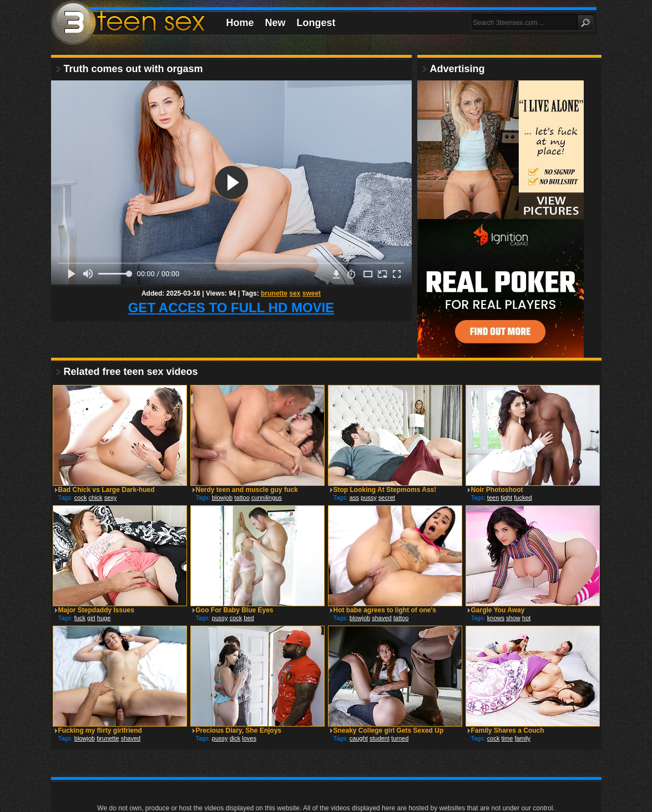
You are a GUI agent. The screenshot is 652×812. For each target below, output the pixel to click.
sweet (312, 293)
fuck (80, 618)
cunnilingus (267, 498)
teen (493, 498)
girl (91, 618)
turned (400, 738)
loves (249, 738)
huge (104, 618)
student (380, 738)
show (513, 618)
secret (387, 498)
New (276, 23)
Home (240, 23)
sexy (111, 498)
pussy (369, 498)
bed (249, 618)
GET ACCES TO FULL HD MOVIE (231, 308)
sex (295, 293)
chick (96, 498)
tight (506, 498)
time (507, 738)
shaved (381, 618)
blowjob (222, 498)
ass (354, 498)
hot (526, 618)
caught (359, 738)
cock (81, 498)
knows (496, 618)
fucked (523, 498)
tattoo (242, 498)
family (522, 738)
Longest (316, 23)
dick (235, 738)
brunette (274, 293)
